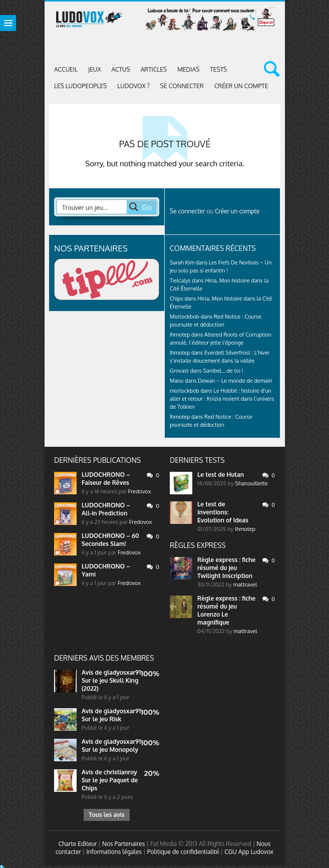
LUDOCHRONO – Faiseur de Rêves (106, 479)
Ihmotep (180, 335)
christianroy (120, 772)
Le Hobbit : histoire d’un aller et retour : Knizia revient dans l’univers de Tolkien (222, 399)
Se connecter (182, 86)
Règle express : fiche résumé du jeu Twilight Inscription (226, 568)
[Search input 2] (92, 207)
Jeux (95, 69)
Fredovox (140, 491)
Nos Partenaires (123, 844)
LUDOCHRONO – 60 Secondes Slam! (110, 540)
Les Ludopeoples (80, 86)
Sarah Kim (182, 262)
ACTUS (121, 69)
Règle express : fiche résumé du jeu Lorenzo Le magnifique (226, 610)
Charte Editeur (78, 844)
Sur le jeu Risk (101, 719)
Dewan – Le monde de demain (235, 381)
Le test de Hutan (221, 475)
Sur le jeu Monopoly (110, 750)
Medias (188, 69)
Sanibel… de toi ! (223, 371)
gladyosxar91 (122, 672)
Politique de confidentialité (183, 852)
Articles (154, 69)
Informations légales (114, 852)
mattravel (245, 585)
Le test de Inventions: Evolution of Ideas (223, 512)
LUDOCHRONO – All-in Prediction (106, 509)
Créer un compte (241, 86)
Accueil (66, 69)
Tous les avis (106, 815)
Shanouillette (252, 483)
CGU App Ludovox (249, 852)
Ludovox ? (133, 86)
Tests (218, 69)
